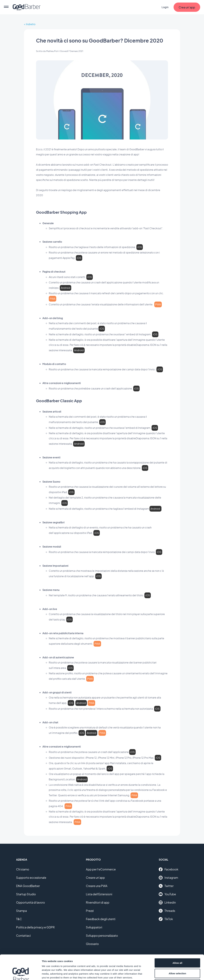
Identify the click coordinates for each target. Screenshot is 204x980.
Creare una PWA (97, 886)
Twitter (166, 886)
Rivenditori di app (98, 902)
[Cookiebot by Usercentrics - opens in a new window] (21, 974)
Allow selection (177, 949)
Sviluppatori (94, 927)
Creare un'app (95, 878)
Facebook (169, 869)
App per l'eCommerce (101, 869)
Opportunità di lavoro (31, 902)
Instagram (168, 878)
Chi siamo (23, 869)
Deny (177, 959)
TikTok (166, 919)
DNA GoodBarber (28, 886)
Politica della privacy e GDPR (35, 927)
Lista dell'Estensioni (99, 894)
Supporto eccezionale (31, 878)
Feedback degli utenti (101, 919)
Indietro (31, 24)
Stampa (21, 911)
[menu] (6, 7)
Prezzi (90, 911)
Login (165, 7)
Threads (167, 911)
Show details (167, 974)
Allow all (177, 938)
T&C (19, 919)
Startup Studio (26, 894)
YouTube (167, 894)
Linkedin (167, 902)
